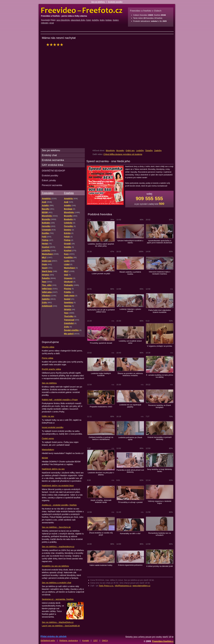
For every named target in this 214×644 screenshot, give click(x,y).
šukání (116, 20)
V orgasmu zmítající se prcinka (160, 346)
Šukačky (149, 151)
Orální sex (130, 151)
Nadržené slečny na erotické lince (58, 485)
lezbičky (95, 20)
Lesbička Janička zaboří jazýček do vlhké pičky (101, 245)
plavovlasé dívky (78, 20)
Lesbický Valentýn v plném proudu (130, 310)
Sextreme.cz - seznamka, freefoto (58, 599)
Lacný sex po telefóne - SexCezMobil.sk (61, 626)
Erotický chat (49, 155)
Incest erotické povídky (53, 427)
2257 (95, 641)
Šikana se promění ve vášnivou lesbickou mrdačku (130, 374)
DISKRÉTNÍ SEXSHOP (54, 171)
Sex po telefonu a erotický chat (57, 583)
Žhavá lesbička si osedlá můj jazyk (101, 534)
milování (45, 23)
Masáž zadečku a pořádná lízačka (130, 273)
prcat (52, 23)
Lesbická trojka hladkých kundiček (101, 374)
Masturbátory (48, 449)
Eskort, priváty (49, 180)
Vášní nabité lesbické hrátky (101, 565)
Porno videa (48, 358)
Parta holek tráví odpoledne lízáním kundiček (160, 311)
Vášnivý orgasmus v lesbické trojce (160, 502)
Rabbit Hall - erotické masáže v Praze (60, 400)
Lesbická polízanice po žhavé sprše (130, 438)
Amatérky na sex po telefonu (55, 566)
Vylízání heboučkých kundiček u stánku (130, 242)
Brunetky (120, 151)
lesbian (109, 20)
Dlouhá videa (48, 347)
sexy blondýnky (63, 20)
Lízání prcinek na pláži (101, 274)
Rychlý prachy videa (51, 369)
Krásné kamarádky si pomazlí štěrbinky (160, 438)
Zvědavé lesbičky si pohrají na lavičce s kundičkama (101, 438)
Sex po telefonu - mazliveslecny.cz (58, 546)
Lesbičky (140, 151)
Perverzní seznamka (52, 185)
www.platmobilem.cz (141, 586)
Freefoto (69, 193)
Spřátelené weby (48, 641)
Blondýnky (110, 151)
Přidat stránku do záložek (54, 636)
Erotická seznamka (53, 160)
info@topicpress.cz (123, 586)
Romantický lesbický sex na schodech (160, 534)
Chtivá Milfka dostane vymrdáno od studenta (123, 154)
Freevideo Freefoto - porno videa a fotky (82, 10)
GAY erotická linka (53, 165)
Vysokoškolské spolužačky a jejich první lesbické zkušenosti (160, 242)
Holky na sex (48, 416)
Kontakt (86, 641)
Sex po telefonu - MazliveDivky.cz (58, 622)
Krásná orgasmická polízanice (130, 565)
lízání (89, 20)
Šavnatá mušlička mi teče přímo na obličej (160, 376)
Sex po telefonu (98, 2)
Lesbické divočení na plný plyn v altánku (101, 474)
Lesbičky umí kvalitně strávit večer (130, 342)
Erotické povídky (115, 2)
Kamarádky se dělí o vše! (130, 533)
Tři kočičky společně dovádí (101, 343)
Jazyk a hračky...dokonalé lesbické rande (101, 501)
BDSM (45, 458)
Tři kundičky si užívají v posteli (130, 502)
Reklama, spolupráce (69, 641)
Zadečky (158, 151)
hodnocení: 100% (55, 45)
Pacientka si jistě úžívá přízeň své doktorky (130, 471)
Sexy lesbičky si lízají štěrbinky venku (160, 470)
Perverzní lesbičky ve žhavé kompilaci (159, 406)
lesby (102, 20)
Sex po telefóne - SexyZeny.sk (56, 527)
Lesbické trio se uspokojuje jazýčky (130, 406)
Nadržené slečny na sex (53, 469)
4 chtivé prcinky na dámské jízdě (160, 566)
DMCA (105, 641)
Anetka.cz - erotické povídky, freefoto (59, 505)
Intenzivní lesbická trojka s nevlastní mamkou (159, 273)
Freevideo (48, 193)
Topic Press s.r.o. (106, 586)
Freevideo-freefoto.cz (163, 641)
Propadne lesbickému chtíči (101, 407)
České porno (48, 438)
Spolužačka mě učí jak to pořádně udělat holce (101, 311)
